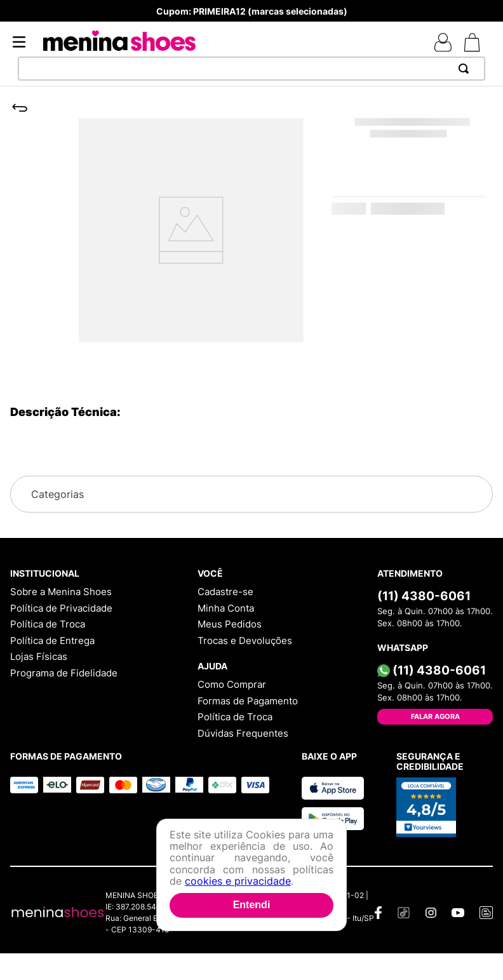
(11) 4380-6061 (424, 596)
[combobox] (251, 69)
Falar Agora (435, 716)
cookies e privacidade (238, 881)
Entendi (252, 905)
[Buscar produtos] (466, 69)
